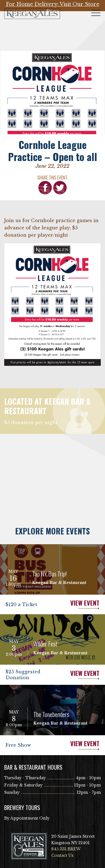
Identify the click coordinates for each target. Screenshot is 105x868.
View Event (76, 605)
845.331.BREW (66, 849)
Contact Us (62, 855)
